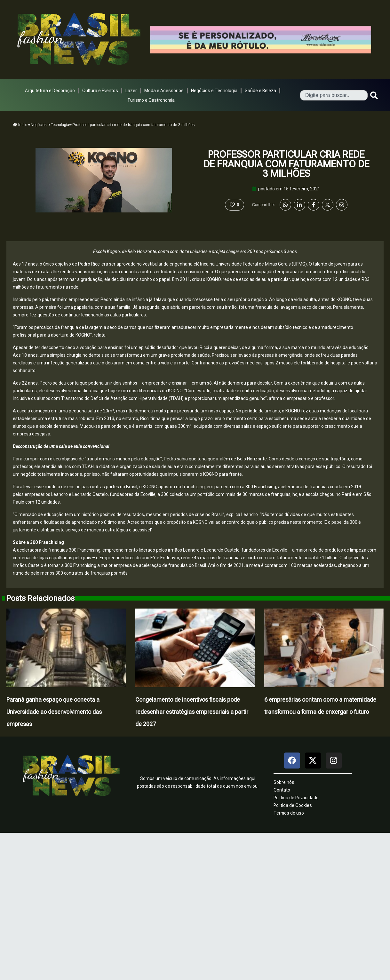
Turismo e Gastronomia (151, 100)
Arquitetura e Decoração (50, 91)
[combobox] (334, 95)
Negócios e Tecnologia (214, 91)
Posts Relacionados (40, 598)
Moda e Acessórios (164, 91)
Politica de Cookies (293, 805)
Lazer (131, 91)
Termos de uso (289, 813)
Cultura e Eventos (100, 91)
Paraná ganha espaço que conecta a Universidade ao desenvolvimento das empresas (54, 712)
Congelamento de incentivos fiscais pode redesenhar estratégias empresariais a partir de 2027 (192, 712)
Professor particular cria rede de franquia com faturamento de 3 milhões (286, 164)
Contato (282, 790)
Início (20, 125)
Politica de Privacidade (296, 798)
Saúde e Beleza (260, 91)
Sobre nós (284, 782)
